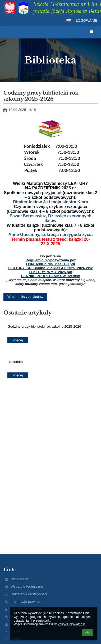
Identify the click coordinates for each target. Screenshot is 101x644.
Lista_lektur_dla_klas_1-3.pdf (50, 264)
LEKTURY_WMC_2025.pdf (51, 272)
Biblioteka (15, 362)
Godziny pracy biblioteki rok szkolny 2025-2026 (44, 326)
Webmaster (20, 579)
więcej (18, 340)
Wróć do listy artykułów (25, 297)
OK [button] (88, 632)
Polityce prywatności (72, 624)
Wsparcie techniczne (27, 586)
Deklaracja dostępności (29, 594)
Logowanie (87, 20)
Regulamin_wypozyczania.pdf (51, 260)
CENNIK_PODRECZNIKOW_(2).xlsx (51, 276)
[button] (68, 21)
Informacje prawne (25, 601)
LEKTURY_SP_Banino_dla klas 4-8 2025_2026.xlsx (50, 268)
